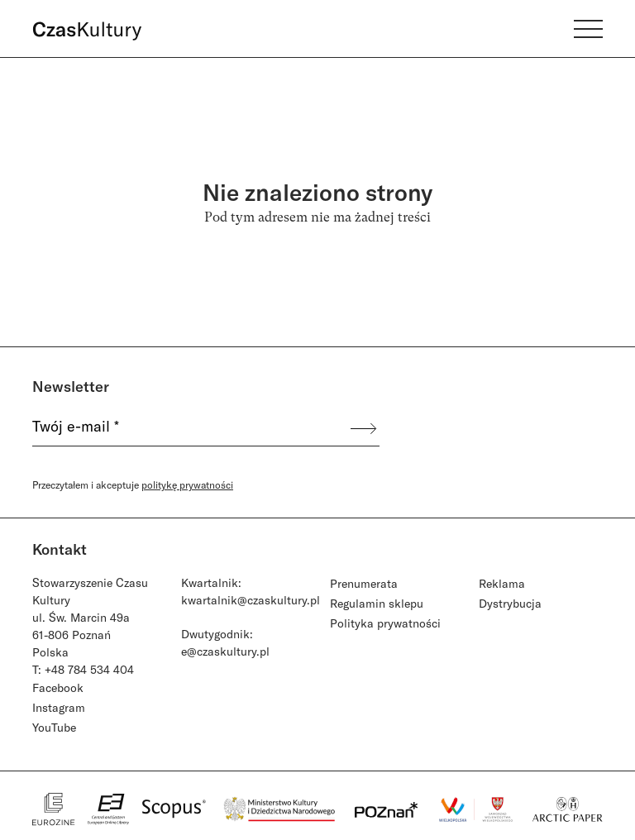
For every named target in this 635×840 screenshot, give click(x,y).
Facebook (58, 687)
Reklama (502, 583)
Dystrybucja (510, 603)
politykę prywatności (187, 484)
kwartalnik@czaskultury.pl (251, 600)
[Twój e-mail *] (190, 428)
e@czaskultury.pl (225, 651)
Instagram (59, 707)
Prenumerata (364, 583)
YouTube (54, 727)
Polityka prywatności (385, 623)
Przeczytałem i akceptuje (133, 484)
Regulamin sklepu (377, 603)
